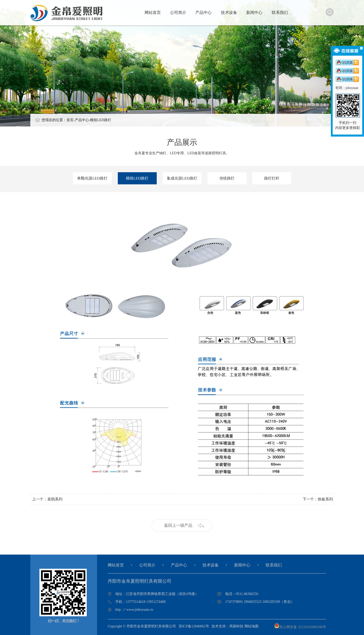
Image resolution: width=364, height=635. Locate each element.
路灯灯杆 (272, 178)
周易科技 (236, 626)
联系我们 (280, 13)
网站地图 (252, 626)
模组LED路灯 (100, 120)
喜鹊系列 (55, 499)
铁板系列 (325, 499)
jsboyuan (352, 88)
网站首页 (153, 13)
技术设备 (229, 13)
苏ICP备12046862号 (194, 626)
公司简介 (178, 13)
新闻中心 (254, 13)
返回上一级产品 (178, 525)
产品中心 (203, 13)
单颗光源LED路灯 (92, 178)
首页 (70, 120)
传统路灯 (227, 178)
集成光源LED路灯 (182, 178)
